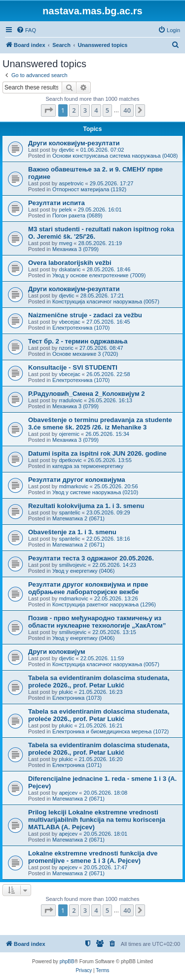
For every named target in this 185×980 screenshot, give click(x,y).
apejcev (68, 793)
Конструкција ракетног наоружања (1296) (104, 604)
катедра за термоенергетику (88, 466)
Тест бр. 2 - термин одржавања (78, 341)
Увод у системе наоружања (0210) (95, 492)
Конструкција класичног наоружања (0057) (106, 301)
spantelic (69, 512)
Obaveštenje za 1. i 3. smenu (72, 532)
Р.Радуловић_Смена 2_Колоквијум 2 (87, 394)
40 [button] (127, 110)
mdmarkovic (73, 486)
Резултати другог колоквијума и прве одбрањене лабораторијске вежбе (88, 588)
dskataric (70, 269)
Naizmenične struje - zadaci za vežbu (85, 315)
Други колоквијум (57, 652)
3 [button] (85, 110)
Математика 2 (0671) (78, 518)
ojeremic (69, 434)
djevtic (66, 150)
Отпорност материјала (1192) (89, 189)
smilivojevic (73, 565)
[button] (48, 110)
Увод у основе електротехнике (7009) (99, 275)
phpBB (67, 961)
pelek (65, 210)
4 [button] (96, 110)
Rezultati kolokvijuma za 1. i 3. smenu (86, 506)
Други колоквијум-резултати (74, 143)
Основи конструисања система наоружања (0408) (115, 156)
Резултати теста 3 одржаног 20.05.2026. (91, 558)
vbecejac (69, 322)
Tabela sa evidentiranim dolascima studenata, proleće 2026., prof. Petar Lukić (99, 682)
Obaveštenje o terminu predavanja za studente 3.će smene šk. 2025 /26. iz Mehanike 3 (100, 424)
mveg (65, 243)
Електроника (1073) (77, 698)
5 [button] (107, 110)
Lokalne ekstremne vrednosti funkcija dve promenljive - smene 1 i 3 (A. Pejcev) (93, 857)
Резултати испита (56, 203)
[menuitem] (26, 30)
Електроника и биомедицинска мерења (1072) (111, 731)
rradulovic (71, 400)
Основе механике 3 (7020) (85, 354)
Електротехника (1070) (81, 328)
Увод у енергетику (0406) (83, 571)
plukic (66, 692)
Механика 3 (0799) (75, 249)
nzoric (66, 348)
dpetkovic (70, 460)
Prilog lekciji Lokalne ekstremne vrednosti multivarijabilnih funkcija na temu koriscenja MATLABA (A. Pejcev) (97, 820)
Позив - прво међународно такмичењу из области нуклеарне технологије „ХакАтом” (97, 622)
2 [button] (74, 110)
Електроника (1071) (77, 765)
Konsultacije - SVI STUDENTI (73, 367)
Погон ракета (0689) (77, 215)
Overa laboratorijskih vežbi (70, 263)
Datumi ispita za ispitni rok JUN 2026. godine (97, 453)
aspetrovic (71, 183)
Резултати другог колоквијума (77, 480)
